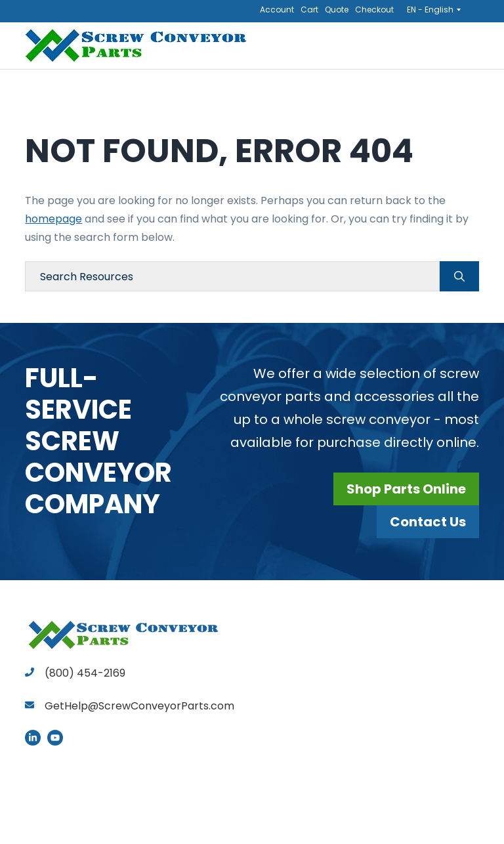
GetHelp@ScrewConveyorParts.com (139, 706)
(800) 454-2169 (75, 673)
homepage (53, 219)
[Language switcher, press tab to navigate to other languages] (438, 9)
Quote (337, 10)
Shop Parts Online (406, 489)
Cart (309, 10)
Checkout (374, 10)
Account (277, 10)
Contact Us (428, 522)
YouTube (55, 738)
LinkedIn (33, 738)
